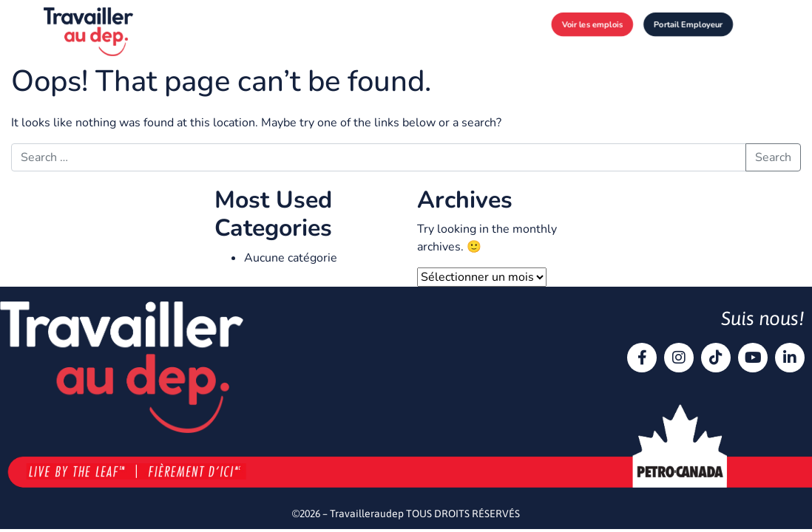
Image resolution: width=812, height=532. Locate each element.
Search (773, 157)
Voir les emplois (592, 24)
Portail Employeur (688, 24)
